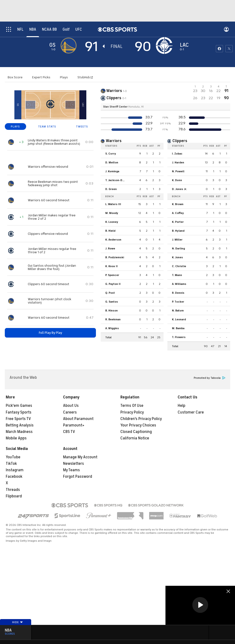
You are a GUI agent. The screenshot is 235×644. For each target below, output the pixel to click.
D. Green (111, 189)
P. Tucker (178, 302)
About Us (71, 406)
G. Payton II (113, 284)
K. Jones (177, 257)
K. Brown (178, 204)
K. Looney (112, 222)
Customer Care (191, 412)
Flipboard (14, 496)
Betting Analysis (20, 425)
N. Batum (178, 310)
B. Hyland (178, 231)
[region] (200, 605)
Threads (13, 490)
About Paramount (78, 419)
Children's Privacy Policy (141, 419)
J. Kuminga (112, 171)
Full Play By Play (50, 333)
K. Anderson (113, 240)
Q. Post (110, 293)
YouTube (13, 457)
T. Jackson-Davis (116, 180)
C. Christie (179, 266)
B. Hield (110, 231)
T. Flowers (179, 337)
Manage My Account (80, 457)
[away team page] (70, 46)
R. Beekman (113, 319)
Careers (70, 412)
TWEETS (82, 126)
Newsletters (73, 464)
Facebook (14, 477)
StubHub (85, 77)
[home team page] (165, 46)
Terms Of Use (132, 406)
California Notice (135, 438)
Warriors (114, 141)
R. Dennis (178, 293)
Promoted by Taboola (210, 378)
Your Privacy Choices (138, 425)
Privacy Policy (132, 412)
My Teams (71, 470)
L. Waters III (113, 204)
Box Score (15, 77)
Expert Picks (41, 77)
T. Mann (177, 275)
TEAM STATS (47, 126)
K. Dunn (177, 180)
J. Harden (178, 162)
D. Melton (112, 162)
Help (182, 406)
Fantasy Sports (19, 412)
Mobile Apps (16, 438)
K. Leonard (179, 319)
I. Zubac (177, 154)
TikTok (11, 464)
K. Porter (178, 222)
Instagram (15, 470)
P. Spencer (112, 275)
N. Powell (178, 171)
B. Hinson (112, 310)
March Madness (19, 432)
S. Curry (111, 154)
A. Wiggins (112, 328)
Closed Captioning (136, 432)
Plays (64, 77)
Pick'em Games (19, 406)
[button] (200, 605)
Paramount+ (74, 425)
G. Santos (112, 302)
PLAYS (15, 126)
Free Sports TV (18, 419)
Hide (18, 622)
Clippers (180, 141)
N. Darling (178, 248)
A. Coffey (178, 213)
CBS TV (69, 432)
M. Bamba (178, 328)
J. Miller (177, 240)
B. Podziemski (115, 257)
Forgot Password (78, 477)
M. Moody (112, 213)
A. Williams (179, 284)
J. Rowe (110, 248)
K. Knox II (112, 266)
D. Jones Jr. (179, 189)
